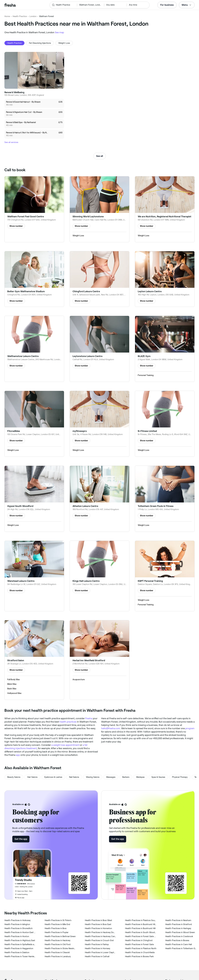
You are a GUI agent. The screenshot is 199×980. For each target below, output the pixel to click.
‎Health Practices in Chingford (139, 940)
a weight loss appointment (65, 745)
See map (59, 32)
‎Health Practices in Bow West (98, 920)
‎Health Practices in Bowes (177, 940)
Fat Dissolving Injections (40, 43)
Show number (16, 226)
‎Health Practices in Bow (56, 928)
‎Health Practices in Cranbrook (179, 936)
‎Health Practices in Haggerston (19, 948)
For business (167, 5)
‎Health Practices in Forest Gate (139, 944)
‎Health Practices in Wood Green (180, 932)
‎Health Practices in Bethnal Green (60, 936)
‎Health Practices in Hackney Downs (101, 932)
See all (100, 156)
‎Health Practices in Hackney (57, 940)
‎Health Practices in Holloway (17, 920)
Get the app (21, 839)
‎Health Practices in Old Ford (58, 944)
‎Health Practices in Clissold (57, 952)
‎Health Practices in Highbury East (20, 940)
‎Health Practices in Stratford (179, 924)
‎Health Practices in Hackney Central (101, 936)
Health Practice (20, 16)
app (18, 755)
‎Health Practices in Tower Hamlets (20, 956)
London (33, 16)
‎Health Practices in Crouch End (99, 940)
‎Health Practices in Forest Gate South (141, 936)
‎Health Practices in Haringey (178, 928)
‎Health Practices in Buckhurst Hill (140, 928)
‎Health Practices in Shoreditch (19, 928)
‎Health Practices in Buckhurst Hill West (141, 924)
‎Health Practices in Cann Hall (179, 944)
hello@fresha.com (111, 728)
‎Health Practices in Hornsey (97, 948)
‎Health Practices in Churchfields (140, 952)
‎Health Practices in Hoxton (17, 936)
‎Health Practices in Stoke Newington (60, 948)
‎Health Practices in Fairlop (97, 944)
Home (7, 16)
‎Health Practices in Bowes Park (139, 956)
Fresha (89, 718)
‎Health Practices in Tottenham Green (181, 948)
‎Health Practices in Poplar (57, 932)
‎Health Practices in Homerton (98, 928)
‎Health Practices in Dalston (17, 952)
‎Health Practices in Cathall (97, 956)
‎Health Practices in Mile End (57, 924)
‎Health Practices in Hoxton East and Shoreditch (20, 932)
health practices (68, 722)
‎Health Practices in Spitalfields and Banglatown (20, 944)
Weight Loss (64, 43)
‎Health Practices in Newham (178, 920)
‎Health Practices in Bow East (98, 924)
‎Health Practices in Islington (17, 924)
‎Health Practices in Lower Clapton (101, 952)
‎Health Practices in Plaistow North (141, 948)
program (190, 728)
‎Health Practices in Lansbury (58, 956)
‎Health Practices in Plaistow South (141, 920)
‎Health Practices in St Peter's (58, 920)
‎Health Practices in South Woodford (141, 932)
